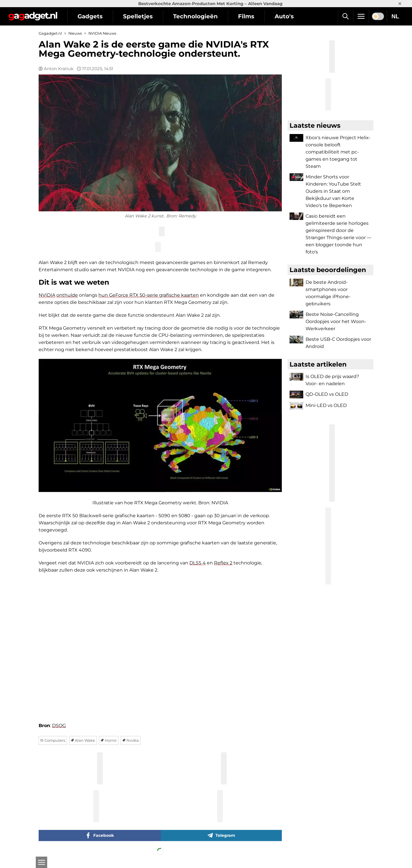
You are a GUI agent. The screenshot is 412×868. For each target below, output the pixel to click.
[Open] (41, 862)
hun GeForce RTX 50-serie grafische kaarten (149, 295)
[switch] (378, 16)
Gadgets (90, 16)
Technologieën (195, 16)
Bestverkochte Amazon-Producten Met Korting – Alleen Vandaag (210, 4)
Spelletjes (138, 16)
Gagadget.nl (50, 33)
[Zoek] (345, 16)
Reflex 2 (223, 563)
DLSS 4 (198, 563)
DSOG (59, 726)
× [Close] (400, 4)
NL (395, 16)
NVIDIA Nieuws (102, 33)
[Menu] (361, 16)
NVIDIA (47, 295)
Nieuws (75, 33)
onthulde (67, 295)
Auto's (284, 16)
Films (246, 16)
